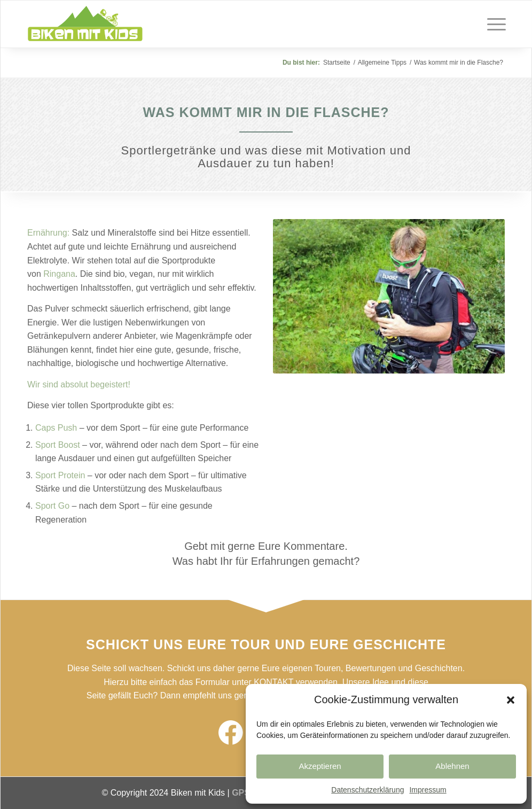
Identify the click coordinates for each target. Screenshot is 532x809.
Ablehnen (452, 766)
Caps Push (56, 428)
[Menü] (493, 24)
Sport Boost (58, 445)
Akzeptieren (320, 766)
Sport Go (52, 506)
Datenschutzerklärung (367, 790)
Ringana (59, 274)
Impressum (428, 790)
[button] (511, 700)
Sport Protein (60, 475)
